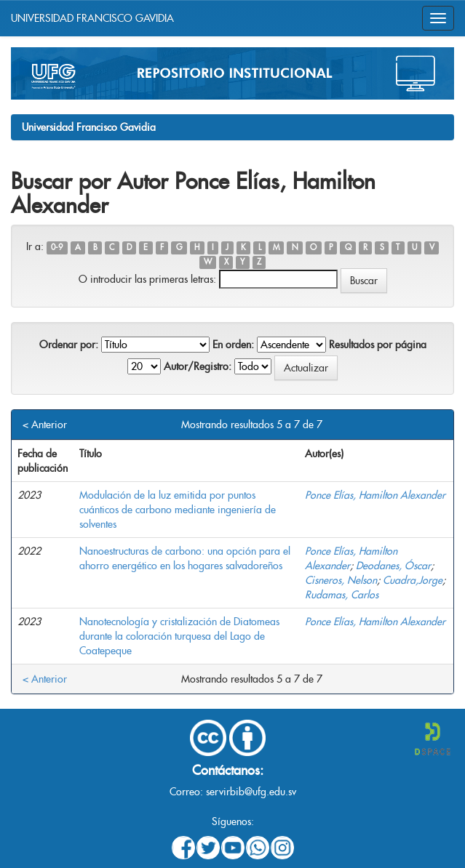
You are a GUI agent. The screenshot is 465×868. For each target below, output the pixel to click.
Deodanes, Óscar (393, 566)
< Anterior (45, 425)
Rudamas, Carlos (342, 595)
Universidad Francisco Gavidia (89, 127)
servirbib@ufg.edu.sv (251, 792)
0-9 (57, 248)
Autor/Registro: (198, 366)
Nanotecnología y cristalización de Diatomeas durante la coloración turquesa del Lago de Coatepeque (179, 636)
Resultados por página (378, 345)
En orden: (233, 345)
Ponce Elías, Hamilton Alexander (375, 495)
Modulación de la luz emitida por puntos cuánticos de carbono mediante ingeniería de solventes (178, 510)
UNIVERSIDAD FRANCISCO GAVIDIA (92, 18)
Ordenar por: (69, 345)
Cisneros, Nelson (341, 580)
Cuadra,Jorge (413, 580)
